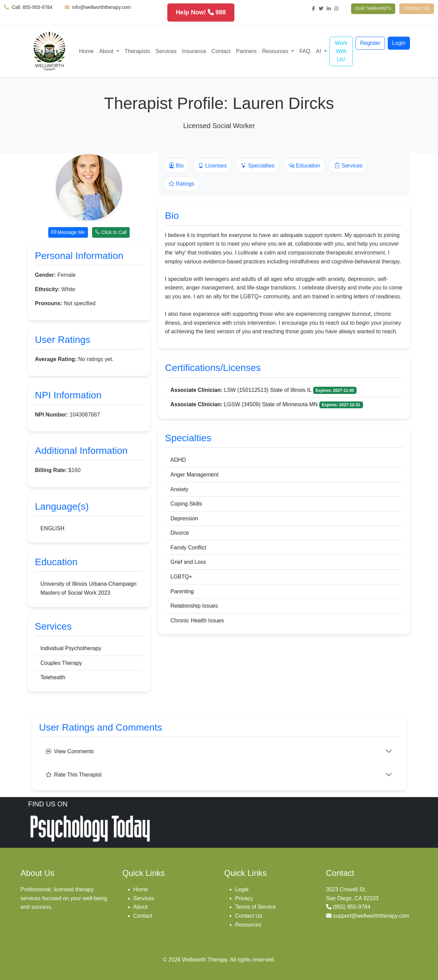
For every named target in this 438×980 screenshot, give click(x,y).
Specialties (258, 166)
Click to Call (111, 232)
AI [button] (319, 51)
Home (86, 51)
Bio (176, 166)
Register (370, 43)
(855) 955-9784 (352, 907)
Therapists (137, 51)
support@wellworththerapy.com (371, 916)
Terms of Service (255, 907)
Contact (221, 51)
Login (399, 43)
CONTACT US (417, 9)
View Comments (70, 751)
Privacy (244, 898)
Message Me (68, 232)
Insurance (194, 51)
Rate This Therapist (74, 775)
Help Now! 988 (201, 12)
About (141, 907)
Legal (242, 889)
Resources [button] (276, 51)
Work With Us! (341, 51)
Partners (246, 51)
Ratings (182, 184)
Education (305, 166)
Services (166, 51)
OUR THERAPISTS (373, 9)
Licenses (212, 166)
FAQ (305, 51)
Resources (248, 925)
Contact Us (249, 916)
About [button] (107, 51)
